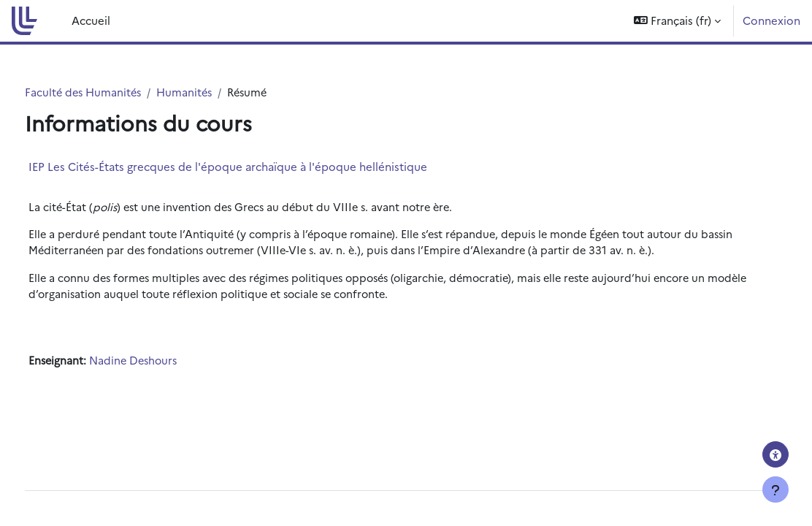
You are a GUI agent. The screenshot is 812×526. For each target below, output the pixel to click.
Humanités (215, 92)
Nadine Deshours (163, 363)
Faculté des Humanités (112, 92)
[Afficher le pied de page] (775, 489)
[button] (677, 21)
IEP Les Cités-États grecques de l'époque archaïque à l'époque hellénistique (255, 166)
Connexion (771, 20)
